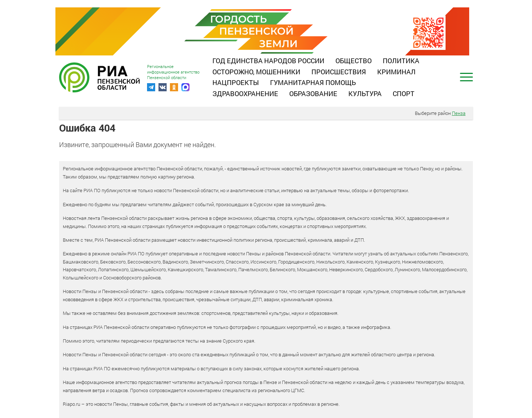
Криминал (396, 72)
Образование (313, 94)
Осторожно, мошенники (256, 72)
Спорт (404, 94)
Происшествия (339, 72)
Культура (365, 94)
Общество (354, 61)
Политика (401, 61)
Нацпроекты (236, 82)
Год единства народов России (268, 61)
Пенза (459, 113)
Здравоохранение (245, 94)
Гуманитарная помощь (313, 82)
